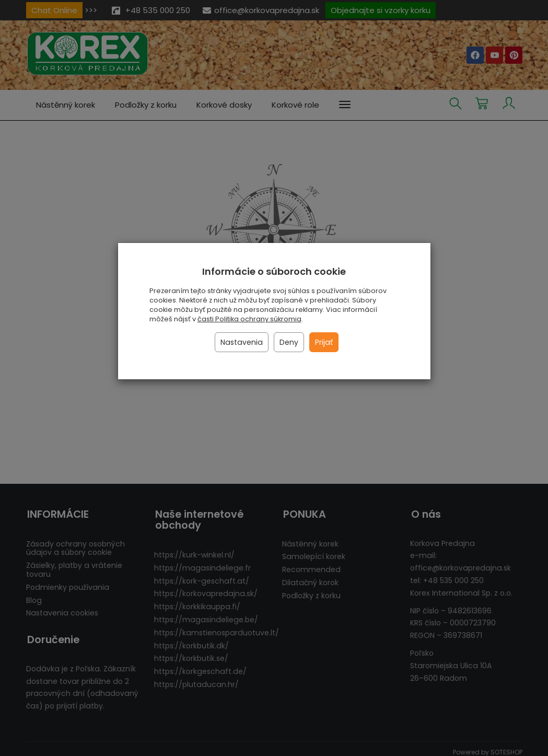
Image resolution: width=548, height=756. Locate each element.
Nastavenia (242, 342)
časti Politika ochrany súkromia (249, 319)
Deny (289, 342)
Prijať (324, 342)
